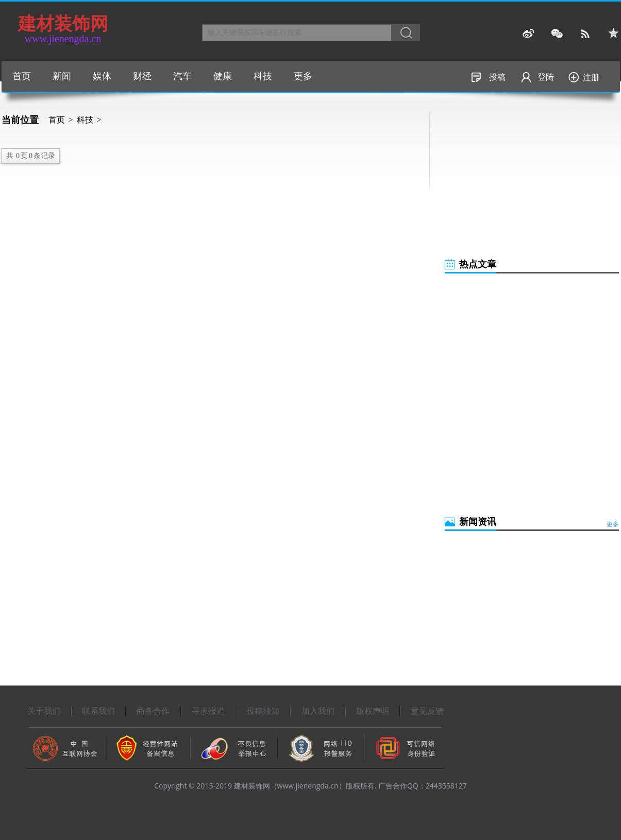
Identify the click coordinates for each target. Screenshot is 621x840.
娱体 (102, 76)
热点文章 (478, 264)
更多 (303, 76)
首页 (22, 76)
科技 (263, 76)
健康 (223, 76)
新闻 (62, 76)
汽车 (182, 76)
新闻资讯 (478, 522)
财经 (142, 76)
